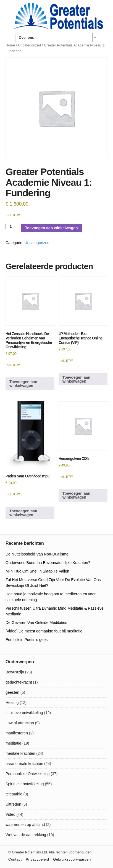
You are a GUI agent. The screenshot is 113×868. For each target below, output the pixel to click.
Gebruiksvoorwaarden (72, 859)
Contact (15, 859)
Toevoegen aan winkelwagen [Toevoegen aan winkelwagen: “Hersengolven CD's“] (76, 495)
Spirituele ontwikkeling (25, 784)
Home (10, 45)
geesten (12, 692)
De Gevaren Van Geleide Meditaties (36, 623)
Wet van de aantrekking (26, 835)
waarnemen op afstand (25, 825)
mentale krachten (20, 753)
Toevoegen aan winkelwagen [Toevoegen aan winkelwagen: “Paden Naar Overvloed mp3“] (23, 513)
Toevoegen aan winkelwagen (51, 228)
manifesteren (17, 733)
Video (10, 814)
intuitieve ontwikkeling (24, 713)
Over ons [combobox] (26, 38)
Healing (12, 703)
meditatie (13, 743)
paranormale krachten (24, 764)
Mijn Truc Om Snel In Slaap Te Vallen (37, 571)
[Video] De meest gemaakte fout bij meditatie (44, 631)
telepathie (14, 794)
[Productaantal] (13, 226)
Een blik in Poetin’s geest (27, 640)
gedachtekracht (19, 682)
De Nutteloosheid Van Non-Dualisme (37, 554)
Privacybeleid (37, 859)
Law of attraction (20, 723)
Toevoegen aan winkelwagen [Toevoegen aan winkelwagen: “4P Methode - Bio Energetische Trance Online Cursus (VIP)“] (76, 379)
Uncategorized (29, 45)
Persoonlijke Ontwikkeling (28, 774)
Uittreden (13, 804)
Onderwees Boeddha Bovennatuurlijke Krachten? (48, 563)
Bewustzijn (15, 672)
